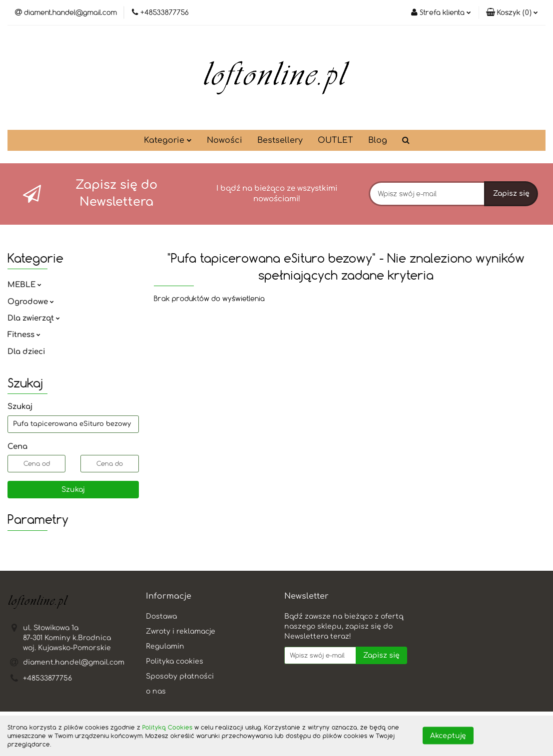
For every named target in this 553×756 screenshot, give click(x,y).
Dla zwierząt (34, 318)
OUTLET (335, 140)
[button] (512, 12)
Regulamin (165, 646)
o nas (156, 691)
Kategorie (168, 140)
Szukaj (73, 490)
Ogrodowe (31, 302)
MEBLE (24, 285)
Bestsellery (280, 140)
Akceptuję (448, 736)
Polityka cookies (175, 661)
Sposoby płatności (180, 676)
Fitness (24, 335)
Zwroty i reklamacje (181, 631)
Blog (378, 140)
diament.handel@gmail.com (74, 662)
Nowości (225, 140)
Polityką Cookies (167, 727)
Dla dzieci (26, 352)
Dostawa (161, 616)
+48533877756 (47, 678)
